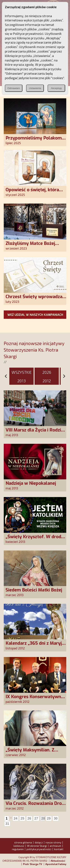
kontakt (59, 849)
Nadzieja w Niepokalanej (31, 483)
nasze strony (53, 842)
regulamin (18, 849)
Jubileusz (19, 846)
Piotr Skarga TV (32, 864)
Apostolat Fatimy (56, 864)
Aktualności (58, 861)
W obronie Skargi (37, 846)
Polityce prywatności (28, 34)
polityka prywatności (39, 849)
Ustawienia (35, 88)
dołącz (39, 842)
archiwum (55, 846)
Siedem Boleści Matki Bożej (34, 590)
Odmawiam (14, 88)
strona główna (23, 842)
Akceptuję (56, 88)
